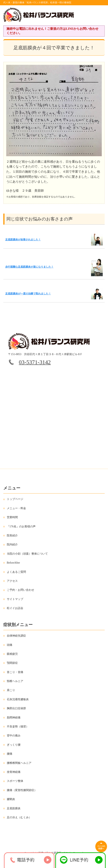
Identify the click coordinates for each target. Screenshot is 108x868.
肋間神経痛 (14, 718)
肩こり (11, 690)
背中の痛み (14, 736)
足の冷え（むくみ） (19, 817)
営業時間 (12, 517)
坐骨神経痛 (14, 772)
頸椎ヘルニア (15, 681)
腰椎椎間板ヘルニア (19, 763)
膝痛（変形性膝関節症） (22, 790)
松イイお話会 (15, 608)
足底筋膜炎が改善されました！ (23, 240)
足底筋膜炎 (14, 808)
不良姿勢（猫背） (18, 727)
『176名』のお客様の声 (21, 526)
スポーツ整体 (15, 781)
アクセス (12, 581)
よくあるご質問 (16, 572)
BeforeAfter (13, 563)
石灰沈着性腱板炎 (18, 699)
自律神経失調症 (16, 636)
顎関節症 (12, 663)
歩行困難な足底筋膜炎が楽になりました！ (29, 267)
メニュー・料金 (16, 508)
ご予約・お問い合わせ (21, 590)
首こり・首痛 (15, 672)
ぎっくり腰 (14, 745)
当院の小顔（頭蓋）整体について (27, 554)
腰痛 (10, 754)
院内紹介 (12, 545)
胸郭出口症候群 (16, 708)
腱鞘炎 (11, 799)
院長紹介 (12, 536)
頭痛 (10, 645)
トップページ (15, 499)
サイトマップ (15, 599)
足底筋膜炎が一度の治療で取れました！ (28, 294)
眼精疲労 (12, 654)
